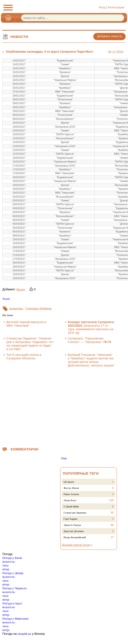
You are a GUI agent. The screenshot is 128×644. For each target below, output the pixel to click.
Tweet (6, 299)
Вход (102, 7)
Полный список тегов (76, 545)
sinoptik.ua (24, 634)
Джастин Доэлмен (74, 531)
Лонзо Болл (70, 500)
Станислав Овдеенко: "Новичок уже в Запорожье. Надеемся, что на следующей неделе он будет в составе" (30, 344)
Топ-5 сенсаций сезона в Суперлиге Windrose (24, 357)
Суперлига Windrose (38, 308)
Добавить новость (109, 36)
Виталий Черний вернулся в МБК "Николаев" (26, 324)
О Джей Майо (71, 506)
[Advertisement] (65, 406)
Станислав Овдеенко (75, 513)
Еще (64, 458)
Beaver (21, 289)
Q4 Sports (69, 482)
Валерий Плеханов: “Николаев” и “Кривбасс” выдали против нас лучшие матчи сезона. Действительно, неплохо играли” (91, 360)
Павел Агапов (71, 494)
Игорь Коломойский (75, 537)
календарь (16, 308)
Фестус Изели (71, 488)
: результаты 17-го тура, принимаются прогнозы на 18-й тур (91, 327)
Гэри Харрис (71, 519)
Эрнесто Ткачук (72, 525)
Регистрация (116, 7)
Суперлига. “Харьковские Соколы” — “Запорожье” (89, 340)
